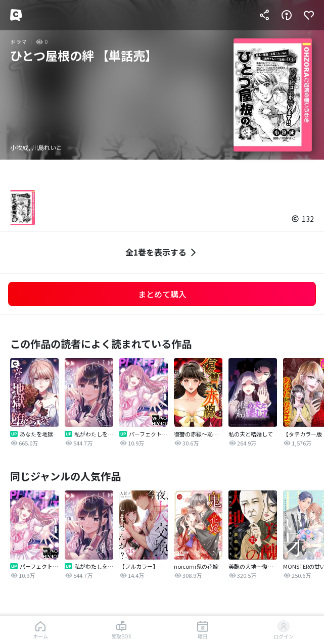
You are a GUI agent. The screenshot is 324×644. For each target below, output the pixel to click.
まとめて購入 (162, 294)
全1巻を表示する (162, 252)
